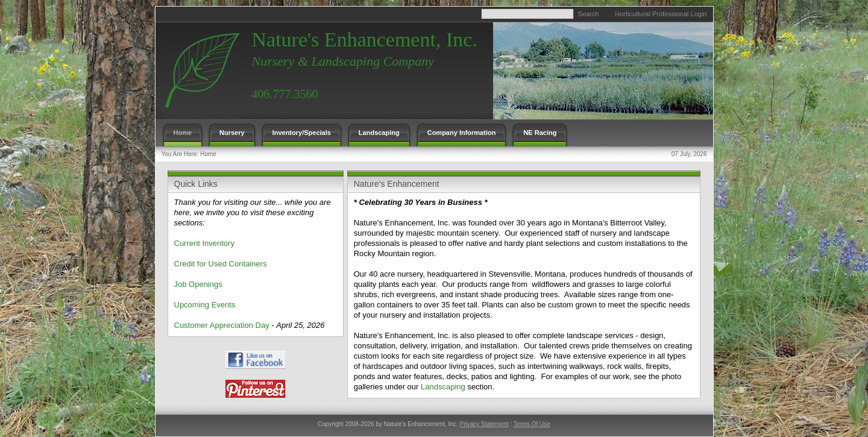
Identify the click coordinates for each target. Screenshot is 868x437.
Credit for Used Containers (221, 264)
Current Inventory (204, 243)
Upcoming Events (205, 305)
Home (208, 154)
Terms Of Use (532, 424)
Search (589, 14)
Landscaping (443, 387)
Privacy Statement (484, 424)
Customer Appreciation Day (222, 325)
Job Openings (198, 284)
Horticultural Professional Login (661, 14)
